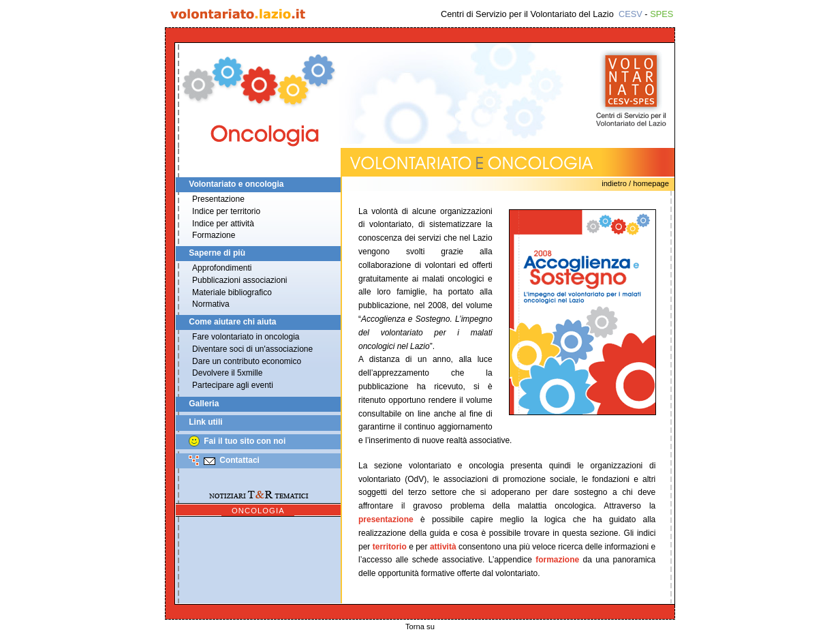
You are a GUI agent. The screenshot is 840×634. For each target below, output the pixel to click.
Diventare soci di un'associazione (252, 349)
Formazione (214, 235)
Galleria (204, 404)
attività (443, 547)
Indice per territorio (226, 211)
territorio (390, 547)
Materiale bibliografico (232, 292)
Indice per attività (223, 224)
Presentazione (218, 199)
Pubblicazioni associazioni (239, 280)
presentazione (386, 519)
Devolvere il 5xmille (227, 373)
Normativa (211, 304)
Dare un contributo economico (247, 361)
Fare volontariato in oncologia (246, 337)
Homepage (651, 183)
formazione (557, 560)
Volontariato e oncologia (236, 184)
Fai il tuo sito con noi (245, 441)
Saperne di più (217, 253)
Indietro (614, 183)
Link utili (205, 423)
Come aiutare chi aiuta (232, 322)
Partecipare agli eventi (233, 385)
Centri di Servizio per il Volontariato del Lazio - (557, 14)
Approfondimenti (222, 268)
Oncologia (258, 511)
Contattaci (239, 460)
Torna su (420, 627)
